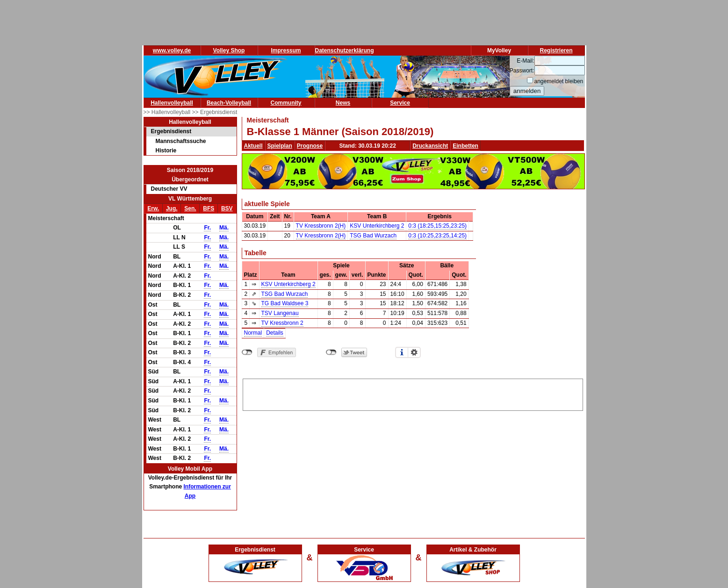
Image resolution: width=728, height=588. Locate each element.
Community (286, 103)
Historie (166, 151)
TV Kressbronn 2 (282, 323)
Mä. (224, 228)
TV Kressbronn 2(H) (321, 226)
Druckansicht (430, 146)
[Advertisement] (413, 393)
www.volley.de (172, 50)
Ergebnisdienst (171, 131)
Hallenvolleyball (172, 103)
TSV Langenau (280, 313)
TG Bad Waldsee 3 (285, 303)
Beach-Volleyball (229, 103)
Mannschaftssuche (181, 141)
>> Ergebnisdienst (215, 112)
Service (400, 103)
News (343, 103)
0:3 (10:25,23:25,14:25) (437, 236)
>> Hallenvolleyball (168, 112)
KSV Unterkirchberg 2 (377, 226)
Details (275, 333)
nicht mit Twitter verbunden (331, 352)
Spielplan (280, 146)
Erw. (153, 208)
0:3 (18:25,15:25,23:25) (437, 226)
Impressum (286, 50)
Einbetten (465, 146)
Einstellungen (414, 352)
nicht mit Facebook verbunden (247, 352)
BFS (209, 208)
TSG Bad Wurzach (373, 236)
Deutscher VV (169, 189)
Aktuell (253, 146)
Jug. (172, 208)
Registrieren (556, 50)
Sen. (190, 208)
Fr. (207, 228)
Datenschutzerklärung (345, 50)
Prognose (310, 146)
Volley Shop (229, 50)
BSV (227, 208)
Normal (253, 333)
